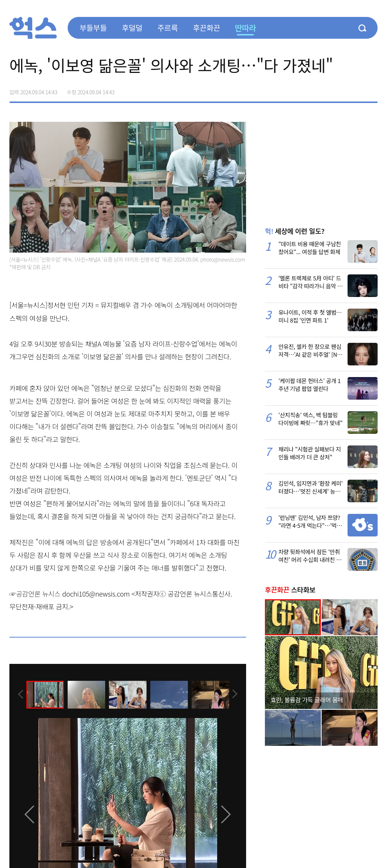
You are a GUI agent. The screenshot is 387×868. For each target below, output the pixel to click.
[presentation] (20, 694)
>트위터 (340, 89)
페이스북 (324, 89)
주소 (372, 89)
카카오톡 (356, 89)
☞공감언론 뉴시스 (35, 594)
